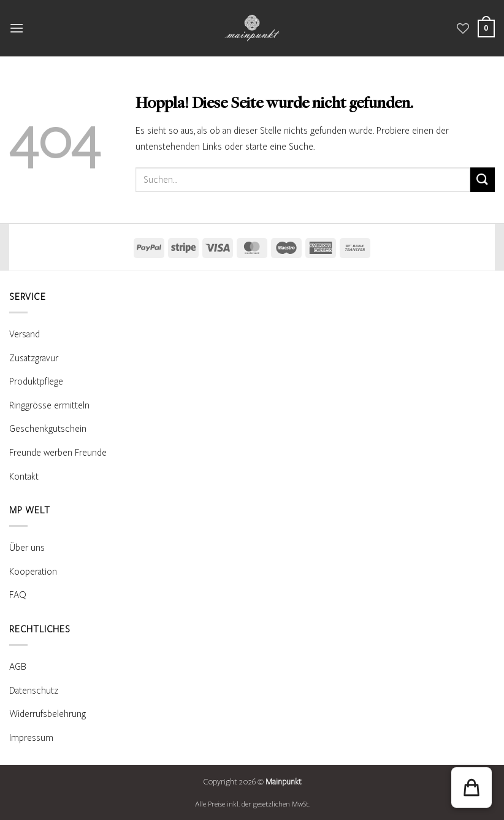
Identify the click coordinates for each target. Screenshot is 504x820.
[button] (17, 28)
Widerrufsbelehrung (48, 714)
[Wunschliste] (463, 28)
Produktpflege (36, 381)
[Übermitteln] (483, 179)
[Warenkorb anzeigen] (486, 29)
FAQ (18, 595)
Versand (25, 334)
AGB (18, 667)
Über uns (27, 548)
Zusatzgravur (34, 358)
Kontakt (24, 477)
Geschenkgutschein (48, 429)
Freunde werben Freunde (58, 453)
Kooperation (33, 572)
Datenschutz (34, 691)
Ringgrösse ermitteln (49, 405)
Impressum (31, 738)
